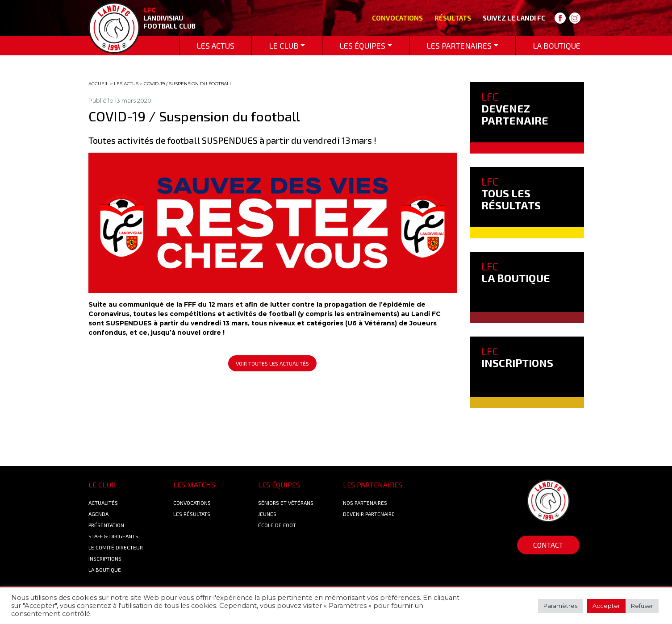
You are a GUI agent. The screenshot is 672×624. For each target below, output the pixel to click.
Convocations (397, 18)
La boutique (105, 570)
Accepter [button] (606, 606)
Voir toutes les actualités (272, 363)
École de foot (277, 525)
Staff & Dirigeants (113, 536)
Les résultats (192, 514)
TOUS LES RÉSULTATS (511, 193)
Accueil (98, 84)
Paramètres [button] (560, 606)
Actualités (103, 503)
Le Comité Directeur (116, 547)
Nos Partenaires (365, 503)
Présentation (106, 525)
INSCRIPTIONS (517, 357)
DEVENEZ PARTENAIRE (515, 108)
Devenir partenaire (369, 514)
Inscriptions (105, 558)
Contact (548, 545)
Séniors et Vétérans (286, 503)
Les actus (126, 84)
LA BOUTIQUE (516, 272)
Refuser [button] (642, 606)
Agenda (98, 514)
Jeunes (267, 514)
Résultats (453, 18)
